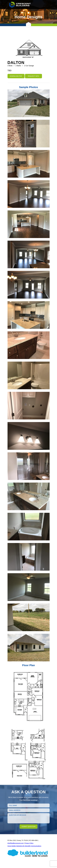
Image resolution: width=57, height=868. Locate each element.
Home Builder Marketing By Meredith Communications (24, 846)
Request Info (33, 76)
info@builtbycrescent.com (16, 843)
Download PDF (16, 76)
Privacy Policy (29, 843)
